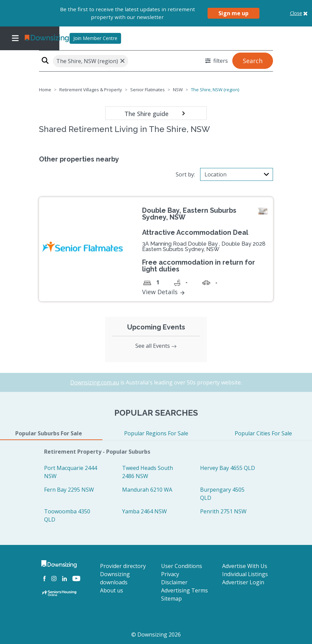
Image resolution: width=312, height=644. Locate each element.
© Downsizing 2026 (156, 634)
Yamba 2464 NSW (144, 511)
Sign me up (233, 13)
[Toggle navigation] (15, 38)
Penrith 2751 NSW (223, 511)
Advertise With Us (245, 566)
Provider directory (123, 566)
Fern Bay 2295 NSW (69, 490)
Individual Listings (245, 574)
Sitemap (171, 599)
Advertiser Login (243, 582)
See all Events (156, 346)
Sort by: (185, 174)
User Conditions (182, 566)
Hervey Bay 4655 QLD (228, 468)
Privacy (170, 574)
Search (253, 61)
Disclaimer (174, 582)
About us (112, 590)
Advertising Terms (184, 590)
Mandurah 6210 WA (147, 490)
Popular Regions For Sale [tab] (156, 433)
